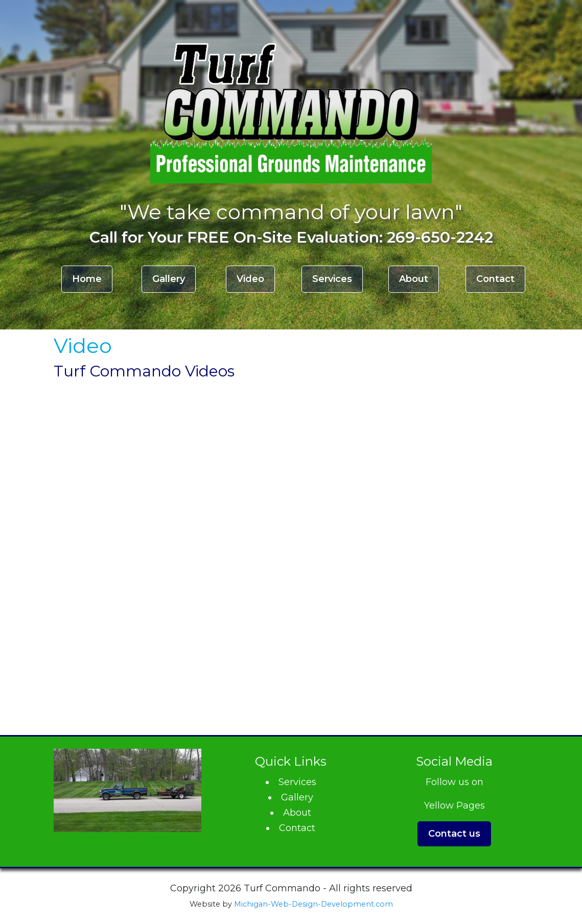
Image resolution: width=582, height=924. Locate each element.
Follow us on (455, 782)
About (414, 279)
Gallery (169, 279)
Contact (495, 279)
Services (332, 279)
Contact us (454, 834)
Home (87, 279)
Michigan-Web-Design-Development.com (313, 904)
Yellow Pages (455, 805)
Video (250, 279)
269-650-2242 (440, 237)
